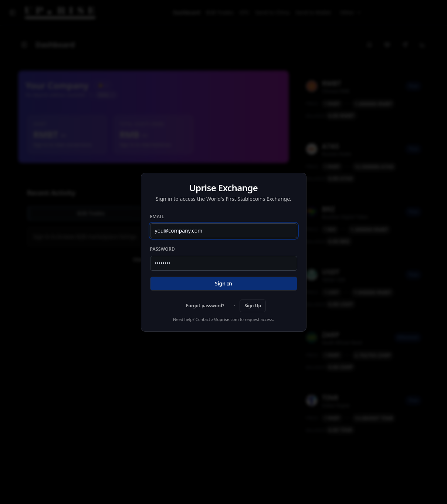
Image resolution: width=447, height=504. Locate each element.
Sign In (223, 283)
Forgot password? (205, 306)
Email (157, 217)
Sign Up (253, 306)
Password (163, 249)
